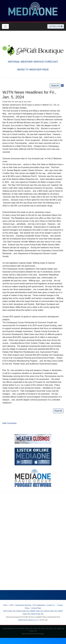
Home (5, 605)
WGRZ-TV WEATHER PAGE (33, 70)
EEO (12, 605)
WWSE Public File (37, 611)
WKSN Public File (23, 611)
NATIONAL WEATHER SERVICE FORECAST (33, 62)
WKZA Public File (37, 614)
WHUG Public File (50, 611)
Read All (55, 86)
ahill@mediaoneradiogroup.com (28, 620)
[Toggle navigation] (5, 26)
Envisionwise (32, 634)
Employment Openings (23, 605)
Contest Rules (36, 608)
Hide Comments (10, 423)
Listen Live (56, 26)
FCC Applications (39, 605)
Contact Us (51, 605)
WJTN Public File (9, 611)
